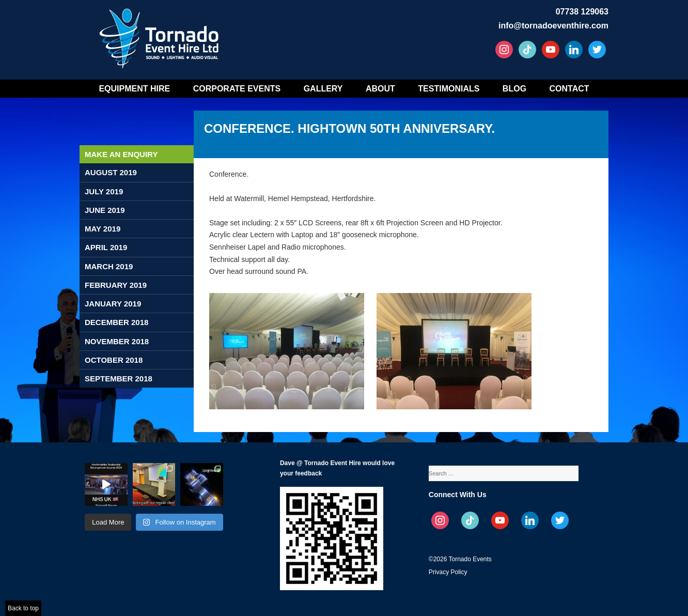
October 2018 (114, 360)
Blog (514, 89)
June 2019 (105, 210)
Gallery (323, 89)
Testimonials (449, 89)
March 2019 (109, 266)
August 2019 (111, 172)
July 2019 (104, 191)
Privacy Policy (448, 572)
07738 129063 (582, 12)
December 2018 (116, 322)
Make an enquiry (121, 154)
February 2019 (116, 285)
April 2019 (106, 247)
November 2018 (117, 341)
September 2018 (119, 379)
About (380, 89)
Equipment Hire (134, 89)
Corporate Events (237, 89)
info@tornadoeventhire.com (553, 26)
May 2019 (103, 229)
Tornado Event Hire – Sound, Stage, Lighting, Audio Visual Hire (161, 35)
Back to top (23, 608)
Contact (569, 89)
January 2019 (113, 304)
